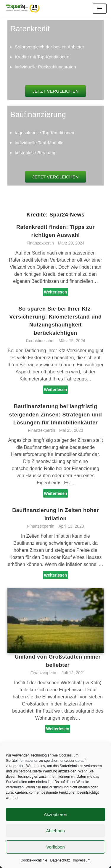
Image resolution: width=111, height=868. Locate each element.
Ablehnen (55, 831)
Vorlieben (55, 847)
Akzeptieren (55, 814)
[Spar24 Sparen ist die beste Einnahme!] (22, 8)
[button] (55, 91)
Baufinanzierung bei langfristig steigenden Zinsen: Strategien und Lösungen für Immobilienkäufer (56, 414)
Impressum (82, 860)
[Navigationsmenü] (100, 9)
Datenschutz (60, 860)
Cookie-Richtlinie (34, 860)
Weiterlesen (55, 292)
